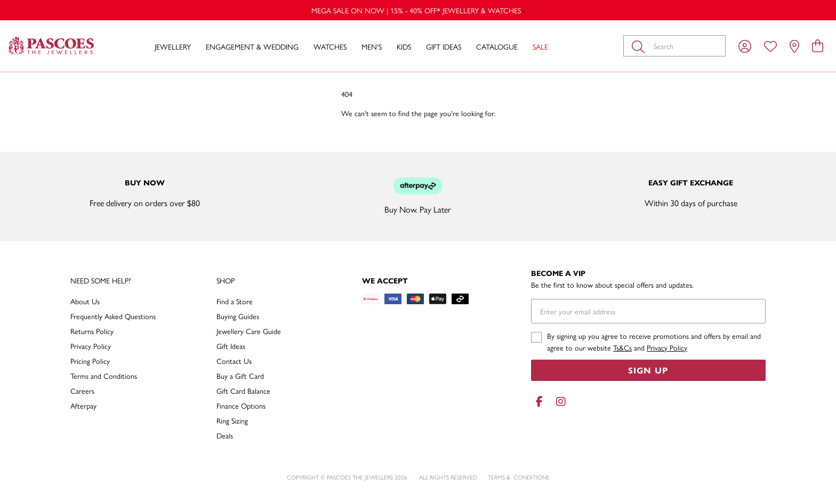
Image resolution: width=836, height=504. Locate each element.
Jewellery (173, 46)
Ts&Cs (622, 347)
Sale (540, 46)
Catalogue (497, 46)
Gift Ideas (444, 46)
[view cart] (818, 45)
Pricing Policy (90, 361)
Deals (225, 435)
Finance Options (241, 405)
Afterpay (83, 405)
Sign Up (648, 370)
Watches (330, 46)
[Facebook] (540, 401)
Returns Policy (92, 331)
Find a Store (235, 301)
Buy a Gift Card (240, 376)
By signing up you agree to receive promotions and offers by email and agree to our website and (654, 342)
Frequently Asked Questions (113, 316)
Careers (82, 391)
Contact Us (234, 361)
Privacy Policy (91, 346)
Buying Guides (238, 316)
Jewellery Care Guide (249, 331)
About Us (85, 301)
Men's (372, 46)
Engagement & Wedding (252, 46)
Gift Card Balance (243, 391)
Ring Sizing (232, 420)
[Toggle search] (640, 46)
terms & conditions (519, 477)
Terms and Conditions (104, 376)
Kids (404, 46)
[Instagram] (559, 401)
